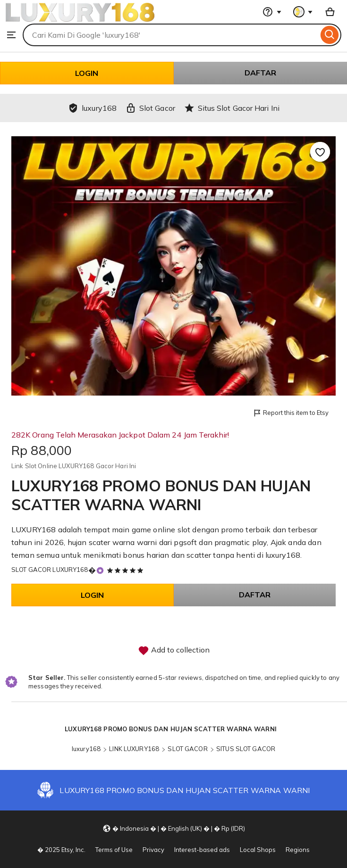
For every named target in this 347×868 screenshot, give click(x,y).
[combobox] (170, 35)
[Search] (330, 35)
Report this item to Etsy (291, 413)
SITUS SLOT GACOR (246, 749)
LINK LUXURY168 (134, 749)
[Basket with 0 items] (330, 12)
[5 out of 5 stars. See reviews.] (127, 570)
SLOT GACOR (187, 749)
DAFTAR (260, 73)
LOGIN (87, 73)
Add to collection (174, 651)
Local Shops (258, 850)
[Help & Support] (272, 12)
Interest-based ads (202, 850)
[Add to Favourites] (320, 152)
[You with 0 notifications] (303, 12)
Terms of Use (114, 850)
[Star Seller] (100, 570)
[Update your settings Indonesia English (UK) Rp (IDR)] (174, 828)
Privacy (153, 850)
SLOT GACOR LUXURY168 (50, 570)
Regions (298, 850)
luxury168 (86, 749)
